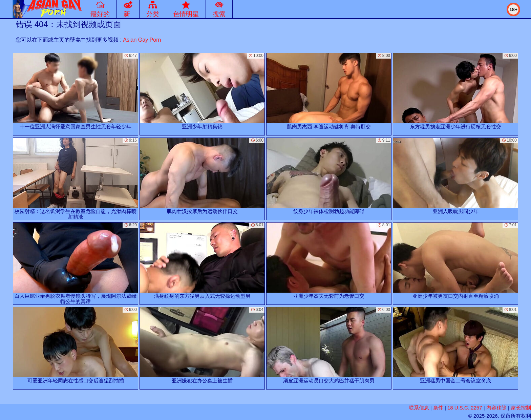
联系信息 (419, 408)
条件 (438, 408)
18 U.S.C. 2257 (465, 408)
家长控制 (521, 408)
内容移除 (496, 408)
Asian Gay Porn (142, 40)
